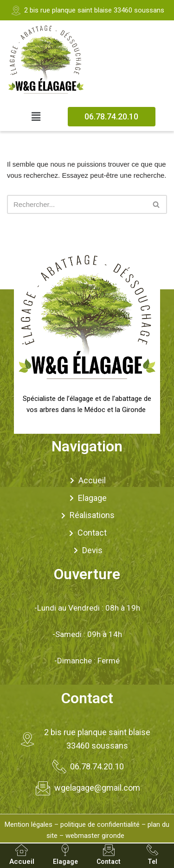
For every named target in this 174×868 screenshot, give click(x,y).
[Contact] (109, 850)
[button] (36, 117)
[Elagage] (65, 850)
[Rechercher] (77, 204)
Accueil (22, 862)
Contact (109, 862)
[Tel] (152, 850)
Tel (152, 862)
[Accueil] (22, 850)
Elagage (65, 862)
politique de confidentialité (100, 824)
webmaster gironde (95, 836)
